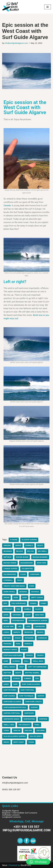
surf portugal (27, 690)
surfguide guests (33, 702)
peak (18, 644)
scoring (16, 661)
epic (5, 603)
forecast (8, 609)
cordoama (35, 574)
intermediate (18, 621)
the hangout (24, 725)
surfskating (29, 719)
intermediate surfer (38, 621)
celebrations (10, 574)
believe (20, 551)
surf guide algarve (31, 684)
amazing (7, 545)
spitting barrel (32, 673)
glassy (38, 609)
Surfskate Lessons (11, 815)
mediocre (29, 632)
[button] (38, 862)
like (20, 626)
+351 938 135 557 (26, 827)
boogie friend (10, 563)
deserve (23, 592)
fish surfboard (19, 603)
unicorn (28, 730)
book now (41, 563)
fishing (33, 603)
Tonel (37, 725)
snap (21, 667)
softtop (7, 673)
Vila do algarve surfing (15, 736)
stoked (16, 678)
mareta (17, 632)
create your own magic (14, 586)
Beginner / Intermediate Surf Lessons (20, 813)
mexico (40, 632)
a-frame (14, 540)
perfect (28, 644)
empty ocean (37, 597)
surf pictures (10, 690)
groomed (17, 615)
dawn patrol (9, 592)
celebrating (27, 569)
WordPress (26, 865)
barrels (29, 545)
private (29, 655)
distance (35, 592)
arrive (18, 545)
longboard (40, 626)
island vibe (9, 626)
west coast (19, 742)
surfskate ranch (11, 719)
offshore (29, 638)
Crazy (20, 580)
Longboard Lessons (11, 817)
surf (15, 684)
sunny (6, 684)
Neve (5, 865)
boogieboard (27, 563)
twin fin (17, 730)
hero (6, 621)
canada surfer (10, 569)
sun (37, 678)
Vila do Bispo (36, 736)
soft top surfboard (37, 667)
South (18, 673)
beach (40, 545)
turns (6, 730)
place (24, 650)
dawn (32, 586)
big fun (31, 551)
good (6, 615)
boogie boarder (40, 557)
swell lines (9, 725)
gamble (27, 609)
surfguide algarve (12, 702)
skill (26, 661)
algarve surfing (29, 540)
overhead (42, 638)
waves (6, 742)
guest (28, 615)
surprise (43, 719)
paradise (8, 644)
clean (23, 574)
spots (6, 678)
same (6, 661)
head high (40, 615)
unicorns (40, 730)
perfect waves (10, 650)
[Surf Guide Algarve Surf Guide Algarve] (11, 7)
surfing (34, 707)
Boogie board (22, 557)
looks (6, 632)
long (28, 626)
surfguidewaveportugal (15, 707)
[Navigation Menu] (48, 7)
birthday (8, 557)
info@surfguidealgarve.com (16, 43)
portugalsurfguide (13, 655)
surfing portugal (12, 713)
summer (28, 678)
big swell (42, 551)
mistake (7, 638)
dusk (25, 597)
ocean (18, 638)
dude (16, 597)
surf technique (26, 696)
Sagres (40, 655)
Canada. (8, 206)
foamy (44, 603)
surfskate (29, 713)
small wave (38, 661)
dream (6, 597)
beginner (8, 551)
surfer (41, 696)
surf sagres (9, 696)
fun (18, 609)
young (31, 742)
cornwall (8, 580)
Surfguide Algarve (10, 811)
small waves (9, 667)
